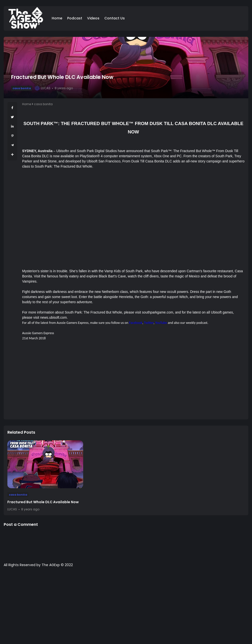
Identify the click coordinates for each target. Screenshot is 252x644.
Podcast (75, 18)
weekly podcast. (197, 323)
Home (57, 18)
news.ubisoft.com (53, 317)
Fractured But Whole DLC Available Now (43, 502)
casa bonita (22, 88)
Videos (93, 18)
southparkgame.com (158, 312)
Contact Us (115, 18)
